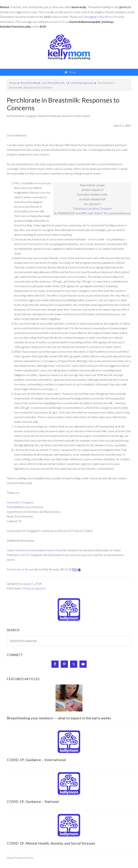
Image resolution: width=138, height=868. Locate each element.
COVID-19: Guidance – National (33, 801)
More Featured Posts (20, 857)
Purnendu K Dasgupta (20, 502)
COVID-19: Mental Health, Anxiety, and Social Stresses (51, 842)
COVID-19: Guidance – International (36, 759)
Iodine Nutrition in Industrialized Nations (31, 549)
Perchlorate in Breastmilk (22, 569)
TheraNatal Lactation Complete (92, 208)
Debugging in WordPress (98, 16)
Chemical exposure (34, 588)
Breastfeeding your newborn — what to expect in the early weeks (59, 717)
